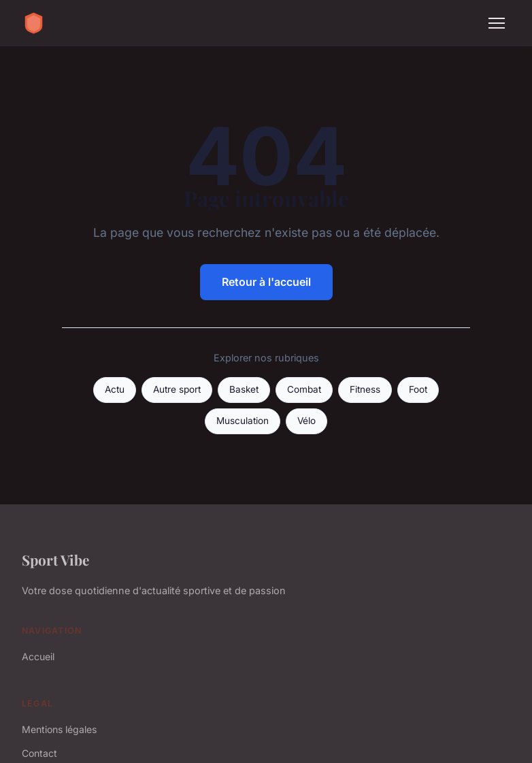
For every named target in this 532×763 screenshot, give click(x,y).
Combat (304, 389)
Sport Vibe (55, 559)
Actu (115, 389)
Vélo (306, 421)
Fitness (365, 389)
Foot (418, 389)
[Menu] (497, 23)
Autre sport (177, 389)
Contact (39, 753)
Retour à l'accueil (266, 282)
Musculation (243, 421)
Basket (244, 389)
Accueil (38, 656)
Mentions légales (59, 729)
